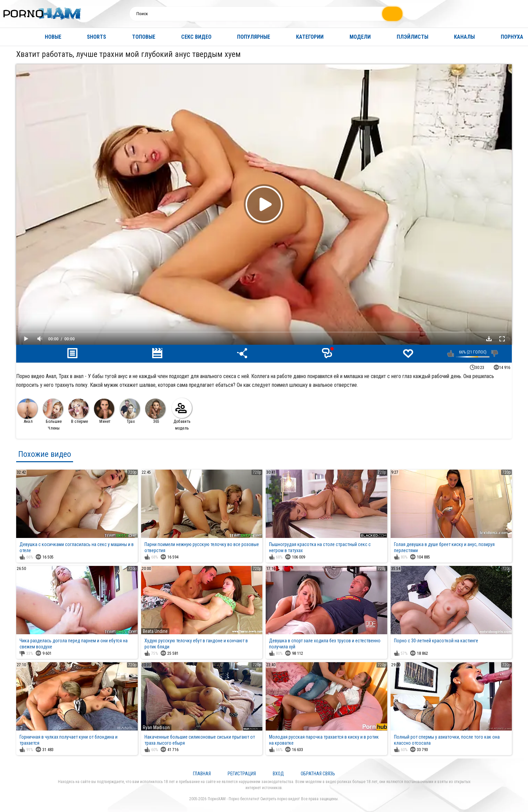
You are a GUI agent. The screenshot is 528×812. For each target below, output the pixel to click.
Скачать (489, 339)
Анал (27, 411)
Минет (104, 411)
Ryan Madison (156, 728)
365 (155, 411)
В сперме (78, 411)
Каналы (464, 37)
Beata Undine (155, 631)
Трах (130, 411)
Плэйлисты (412, 37)
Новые (53, 37)
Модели (360, 37)
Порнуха (512, 37)
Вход (278, 774)
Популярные (254, 37)
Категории (310, 37)
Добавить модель (182, 414)
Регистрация (242, 774)
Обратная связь (318, 774)
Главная (12, 37)
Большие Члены (53, 415)
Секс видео (196, 37)
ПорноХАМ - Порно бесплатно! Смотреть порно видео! (254, 799)
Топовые (144, 37)
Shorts (96, 37)
